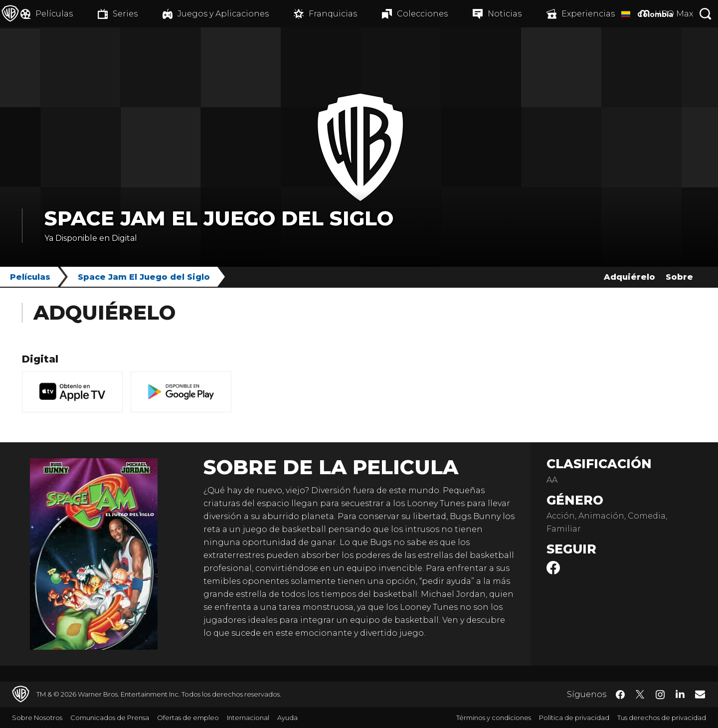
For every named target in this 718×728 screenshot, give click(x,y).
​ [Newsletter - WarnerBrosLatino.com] (700, 694)
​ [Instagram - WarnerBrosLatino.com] (660, 695)
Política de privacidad (574, 718)
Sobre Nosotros (37, 718)
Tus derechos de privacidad (662, 718)
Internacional (248, 718)
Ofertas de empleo (188, 718)
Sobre (679, 277)
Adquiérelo (629, 277)
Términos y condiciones (494, 718)
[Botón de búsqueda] (706, 14)
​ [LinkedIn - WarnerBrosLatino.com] (680, 694)
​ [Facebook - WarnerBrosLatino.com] (620, 695)
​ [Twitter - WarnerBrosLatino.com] (640, 695)
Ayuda (287, 718)
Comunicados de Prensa (110, 718)
